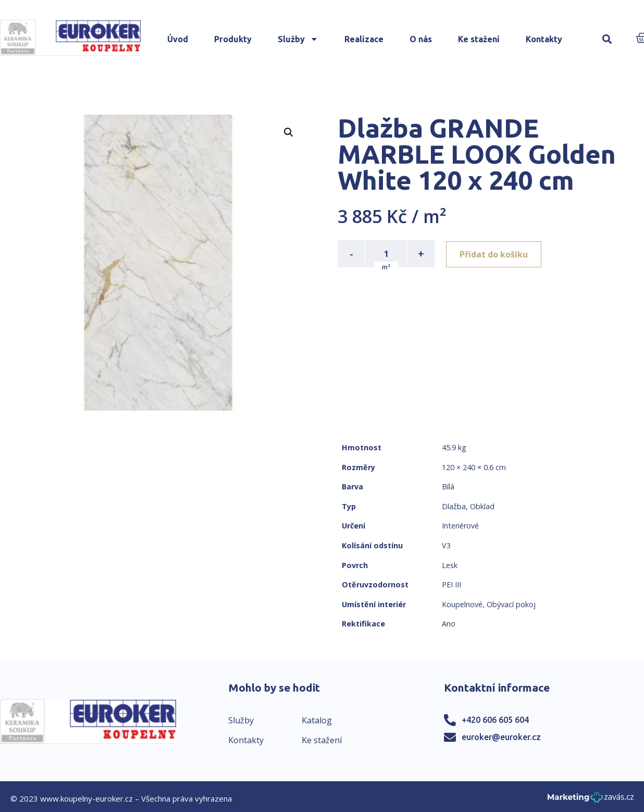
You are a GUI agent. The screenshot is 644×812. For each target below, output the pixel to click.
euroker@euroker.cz (501, 737)
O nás (421, 39)
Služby (298, 39)
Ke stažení (479, 39)
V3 (446, 545)
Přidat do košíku (495, 254)
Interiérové (460, 526)
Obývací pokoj (511, 604)
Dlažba (454, 506)
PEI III (451, 585)
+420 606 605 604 (495, 720)
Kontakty (544, 39)
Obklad (482, 506)
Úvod (178, 39)
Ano (449, 624)
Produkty (233, 39)
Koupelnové (462, 604)
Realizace (364, 39)
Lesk (450, 565)
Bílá (448, 487)
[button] (607, 39)
